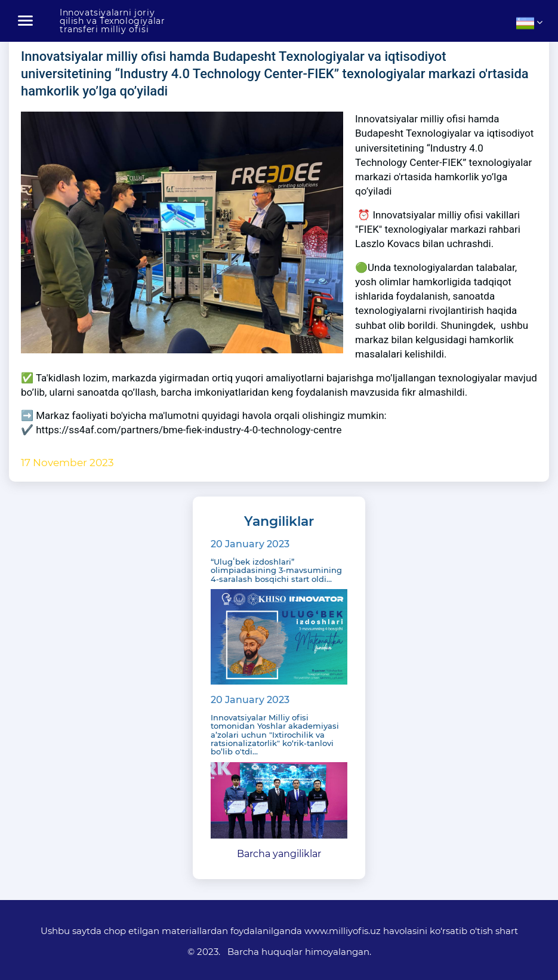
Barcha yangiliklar (279, 854)
